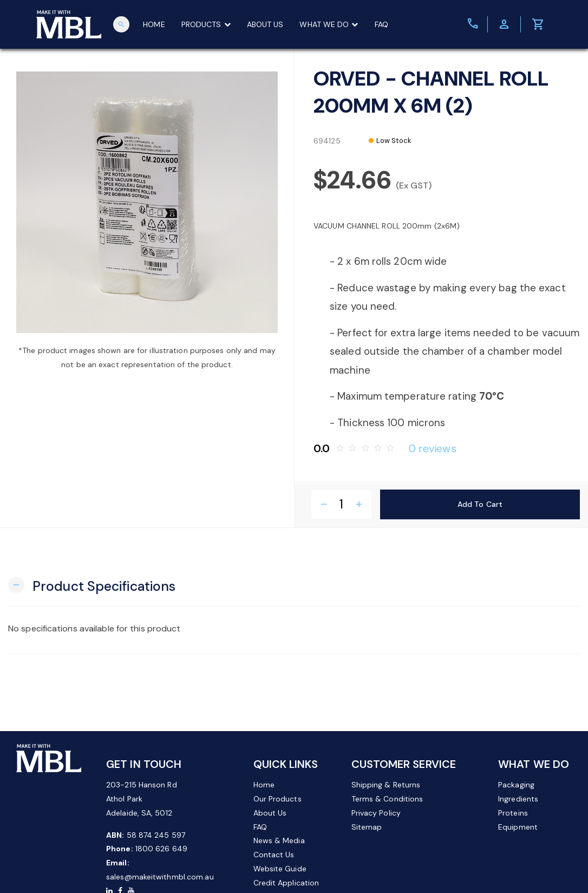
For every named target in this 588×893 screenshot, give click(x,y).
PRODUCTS (206, 24)
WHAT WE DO (329, 24)
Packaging (516, 785)
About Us (270, 813)
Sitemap (367, 827)
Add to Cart (480, 504)
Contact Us (274, 855)
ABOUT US (265, 24)
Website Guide (280, 869)
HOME (154, 24)
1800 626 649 (161, 849)
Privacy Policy (376, 813)
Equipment (518, 827)
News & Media (279, 840)
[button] (92, 585)
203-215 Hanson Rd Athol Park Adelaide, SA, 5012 (142, 799)
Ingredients (518, 799)
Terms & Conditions (387, 799)
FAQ (381, 24)
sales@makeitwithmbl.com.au (160, 877)
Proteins (513, 813)
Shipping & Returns (386, 785)
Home (264, 785)
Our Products (277, 799)
